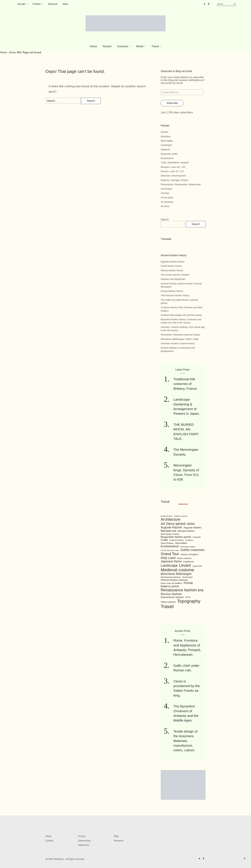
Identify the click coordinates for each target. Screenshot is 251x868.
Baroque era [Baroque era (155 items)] (168, 531)
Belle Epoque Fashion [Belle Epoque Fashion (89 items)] (170, 534)
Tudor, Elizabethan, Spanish (175, 163)
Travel (155, 46)
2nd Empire (166, 189)
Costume (123, 46)
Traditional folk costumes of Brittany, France (185, 384)
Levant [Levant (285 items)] (185, 565)
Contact (49, 841)
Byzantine (166, 136)
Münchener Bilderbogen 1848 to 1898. (180, 339)
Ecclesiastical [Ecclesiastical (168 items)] (170, 546)
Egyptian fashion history (173, 262)
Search (165, 219)
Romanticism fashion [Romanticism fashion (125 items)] (172, 597)
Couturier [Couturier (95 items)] (197, 537)
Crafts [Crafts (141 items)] (164, 540)
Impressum (84, 845)
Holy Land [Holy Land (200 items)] (168, 558)
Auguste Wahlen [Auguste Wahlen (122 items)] (192, 528)
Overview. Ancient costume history (178, 343)
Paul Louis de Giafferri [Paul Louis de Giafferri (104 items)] (171, 583)
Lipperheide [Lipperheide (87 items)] (197, 566)
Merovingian (167, 141)
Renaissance (167, 158)
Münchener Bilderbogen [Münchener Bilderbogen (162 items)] (176, 574)
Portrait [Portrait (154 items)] (188, 583)
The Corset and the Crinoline (175, 275)
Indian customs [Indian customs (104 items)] (184, 558)
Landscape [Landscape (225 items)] (169, 565)
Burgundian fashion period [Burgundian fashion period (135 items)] (176, 537)
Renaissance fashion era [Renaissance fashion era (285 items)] (182, 590)
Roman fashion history (172, 291)
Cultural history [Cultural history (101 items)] (176, 540)
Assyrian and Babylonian (173, 279)
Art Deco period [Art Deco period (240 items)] (173, 524)
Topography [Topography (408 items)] (189, 601)
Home (93, 46)
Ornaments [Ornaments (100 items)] (188, 577)
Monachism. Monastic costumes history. (180, 335)
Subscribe (172, 103)
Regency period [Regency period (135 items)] (170, 586)
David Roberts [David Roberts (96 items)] (167, 543)
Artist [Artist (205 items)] (191, 524)
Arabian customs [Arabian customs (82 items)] (181, 516)
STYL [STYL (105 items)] (188, 597)
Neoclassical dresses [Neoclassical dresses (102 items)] (171, 577)
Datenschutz (84, 841)
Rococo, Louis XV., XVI (172, 171)
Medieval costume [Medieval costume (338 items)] (177, 570)
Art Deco (165, 206)
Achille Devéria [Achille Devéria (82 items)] (167, 516)
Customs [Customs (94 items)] (189, 540)
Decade (21, 4)
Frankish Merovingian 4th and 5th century (181, 315)
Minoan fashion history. (172, 270)
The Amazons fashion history (175, 295)
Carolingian (166, 145)
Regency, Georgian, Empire (174, 180)
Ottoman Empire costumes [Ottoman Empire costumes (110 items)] (174, 580)
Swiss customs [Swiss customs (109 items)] (168, 602)
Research (53, 4)
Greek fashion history (171, 266)
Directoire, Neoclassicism (173, 176)
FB (209, 4)
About (65, 4)
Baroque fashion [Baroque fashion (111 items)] (186, 531)
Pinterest (204, 4)
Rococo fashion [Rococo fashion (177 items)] (171, 594)
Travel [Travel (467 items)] (167, 606)
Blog (116, 836)
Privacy (82, 836)
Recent (107, 46)
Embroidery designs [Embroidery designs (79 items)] (188, 547)
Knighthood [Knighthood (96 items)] (188, 562)
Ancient (164, 132)
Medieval (165, 150)
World (140, 46)
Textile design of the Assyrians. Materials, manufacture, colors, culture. (185, 741)
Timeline (36, 4)
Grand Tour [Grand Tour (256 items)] (170, 554)
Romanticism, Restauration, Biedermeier (181, 184)
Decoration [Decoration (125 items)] (181, 543)
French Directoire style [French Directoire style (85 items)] (170, 550)
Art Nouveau (167, 202)
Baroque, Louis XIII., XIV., (174, 167)
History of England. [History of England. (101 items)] (190, 554)
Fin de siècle (167, 198)
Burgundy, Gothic (169, 154)
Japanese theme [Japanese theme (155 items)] (171, 561)
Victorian (165, 193)
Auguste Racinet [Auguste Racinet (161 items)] (171, 527)
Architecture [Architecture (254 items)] (171, 519)
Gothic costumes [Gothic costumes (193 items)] (192, 550)
